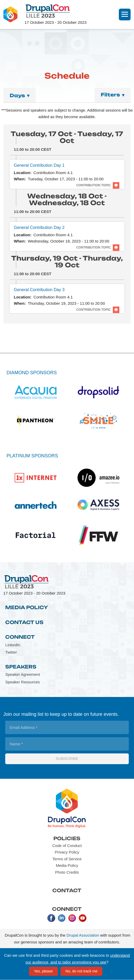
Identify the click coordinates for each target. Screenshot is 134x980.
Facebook (51, 918)
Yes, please (43, 971)
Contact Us (24, 622)
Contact (67, 890)
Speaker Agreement (23, 674)
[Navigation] (125, 15)
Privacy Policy (67, 852)
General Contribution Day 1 (39, 165)
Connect (20, 637)
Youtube (83, 918)
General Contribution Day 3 (39, 290)
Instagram (72, 918)
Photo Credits (67, 872)
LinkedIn (13, 645)
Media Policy (27, 607)
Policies (67, 838)
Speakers (21, 667)
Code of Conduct (67, 846)
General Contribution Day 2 (39, 227)
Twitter (11, 652)
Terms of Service (67, 859)
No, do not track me (81, 971)
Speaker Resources (23, 682)
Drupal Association (83, 935)
